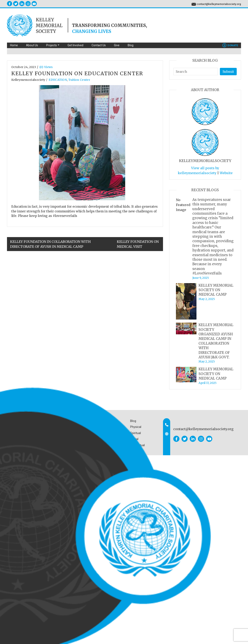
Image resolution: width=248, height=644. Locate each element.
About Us (32, 45)
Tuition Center (79, 80)
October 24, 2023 (24, 67)
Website (226, 173)
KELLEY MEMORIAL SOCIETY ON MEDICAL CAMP (216, 290)
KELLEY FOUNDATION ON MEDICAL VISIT (138, 244)
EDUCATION (58, 80)
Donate (230, 45)
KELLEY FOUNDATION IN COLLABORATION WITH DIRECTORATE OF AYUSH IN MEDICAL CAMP (50, 244)
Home (14, 45)
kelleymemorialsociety (28, 80)
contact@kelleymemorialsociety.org (219, 4)
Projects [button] (52, 45)
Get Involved (75, 45)
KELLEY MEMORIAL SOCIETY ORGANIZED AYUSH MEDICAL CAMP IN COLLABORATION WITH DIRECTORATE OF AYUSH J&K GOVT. (216, 341)
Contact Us (99, 45)
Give (117, 45)
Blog (131, 45)
